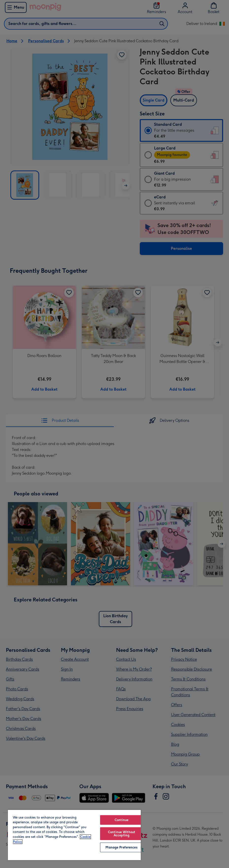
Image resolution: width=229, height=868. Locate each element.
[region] (74, 835)
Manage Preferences (121, 847)
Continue (122, 820)
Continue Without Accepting (122, 834)
